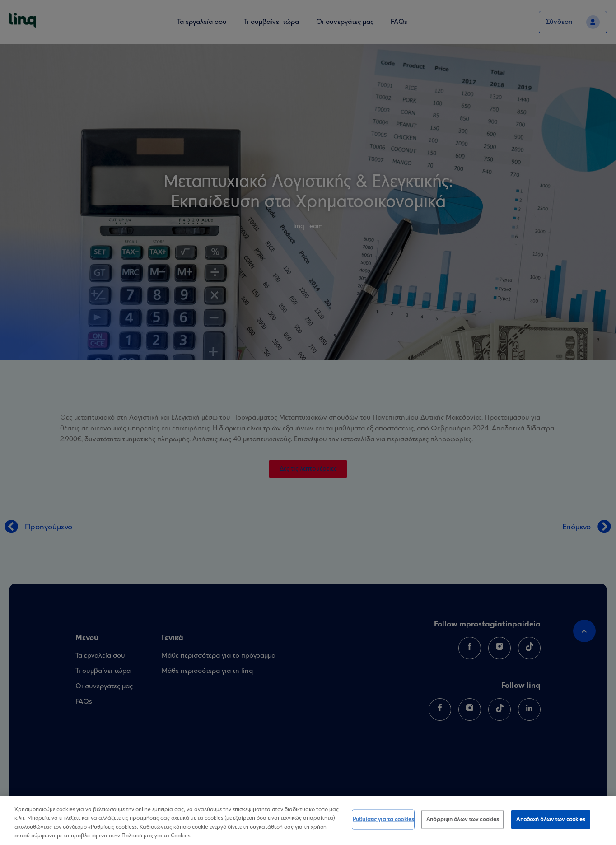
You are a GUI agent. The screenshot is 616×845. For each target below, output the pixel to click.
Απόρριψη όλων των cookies (462, 820)
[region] (308, 821)
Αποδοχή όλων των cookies (551, 820)
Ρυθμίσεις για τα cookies (383, 820)
